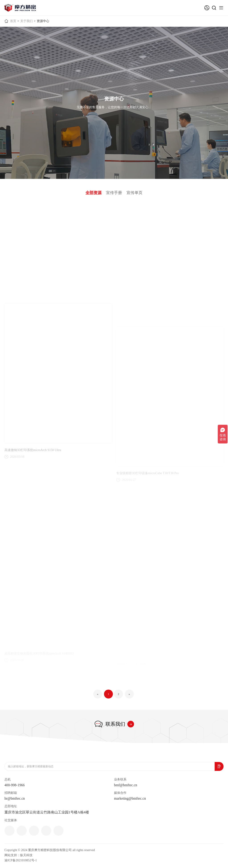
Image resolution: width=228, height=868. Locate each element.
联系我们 (115, 724)
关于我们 (26, 21)
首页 (13, 21)
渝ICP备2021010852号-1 (21, 860)
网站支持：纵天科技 (18, 855)
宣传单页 (134, 193)
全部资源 (94, 193)
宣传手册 (114, 193)
